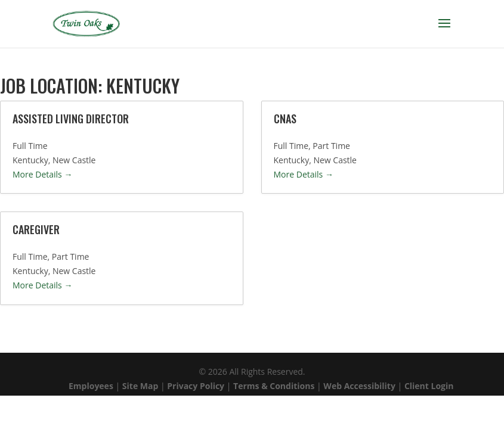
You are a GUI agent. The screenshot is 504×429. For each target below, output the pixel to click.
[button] (444, 31)
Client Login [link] (429, 386)
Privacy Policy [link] (196, 386)
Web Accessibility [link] (359, 386)
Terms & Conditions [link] (274, 386)
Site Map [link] (139, 386)
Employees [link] (91, 386)
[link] (86, 23)
